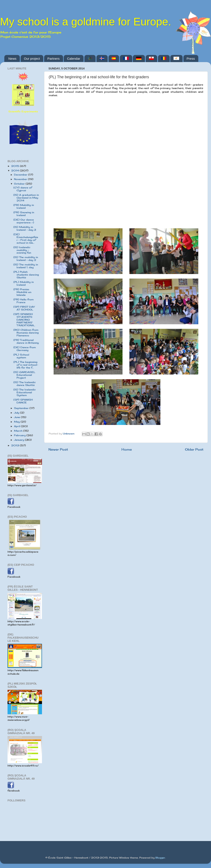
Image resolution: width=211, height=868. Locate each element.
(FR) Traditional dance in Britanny (26, 341)
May (17, 422)
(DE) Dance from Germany (25, 349)
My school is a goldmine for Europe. (86, 22)
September (22, 408)
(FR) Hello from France (23, 301)
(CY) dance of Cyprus (23, 189)
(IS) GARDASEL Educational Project (24, 375)
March (19, 431)
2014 (16, 171)
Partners (54, 59)
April (17, 426)
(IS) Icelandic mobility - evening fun (22, 250)
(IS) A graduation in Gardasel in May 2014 (26, 198)
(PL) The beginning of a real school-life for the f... (26, 365)
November (21, 179)
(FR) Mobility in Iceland (24, 206)
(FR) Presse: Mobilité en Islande (22, 292)
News (12, 59)
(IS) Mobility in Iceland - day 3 (25, 228)
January (19, 440)
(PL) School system (21, 356)
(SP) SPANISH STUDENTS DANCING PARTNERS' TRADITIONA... (24, 320)
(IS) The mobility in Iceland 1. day (26, 266)
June (17, 417)
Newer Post (58, 449)
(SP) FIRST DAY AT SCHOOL (24, 308)
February (20, 435)
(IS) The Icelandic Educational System (25, 392)
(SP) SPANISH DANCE (23, 401)
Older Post (194, 449)
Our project (32, 59)
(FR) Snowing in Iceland (24, 214)
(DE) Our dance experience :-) (24, 221)
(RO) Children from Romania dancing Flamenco (26, 333)
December (21, 175)
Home (127, 449)
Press (191, 59)
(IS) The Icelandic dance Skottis (25, 384)
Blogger (160, 858)
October (20, 184)
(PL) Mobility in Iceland (23, 283)
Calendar (74, 59)
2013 (16, 445)
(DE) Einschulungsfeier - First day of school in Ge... (26, 239)
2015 (16, 166)
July (17, 413)
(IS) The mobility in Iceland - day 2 (26, 259)
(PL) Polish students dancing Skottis (26, 275)
